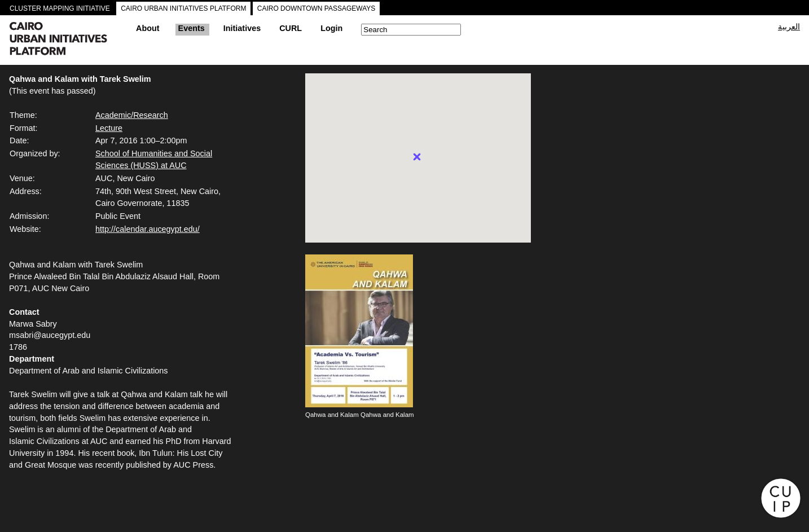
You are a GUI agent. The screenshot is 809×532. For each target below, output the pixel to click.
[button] (417, 157)
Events (192, 28)
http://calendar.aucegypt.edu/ (148, 229)
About (148, 28)
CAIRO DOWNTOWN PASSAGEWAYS (316, 8)
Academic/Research (132, 115)
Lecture (109, 128)
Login (331, 28)
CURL (291, 28)
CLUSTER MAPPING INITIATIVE (60, 8)
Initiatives (242, 28)
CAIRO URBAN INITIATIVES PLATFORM (183, 8)
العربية (789, 27)
